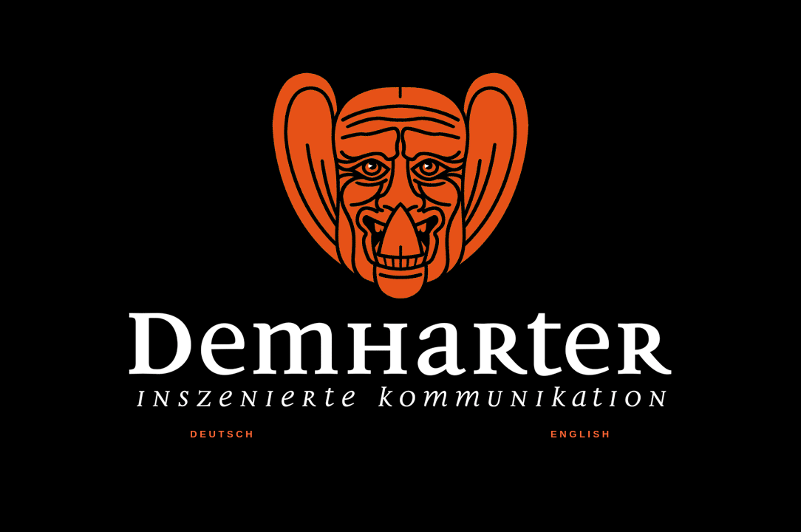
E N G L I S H (580, 434)
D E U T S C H (221, 434)
